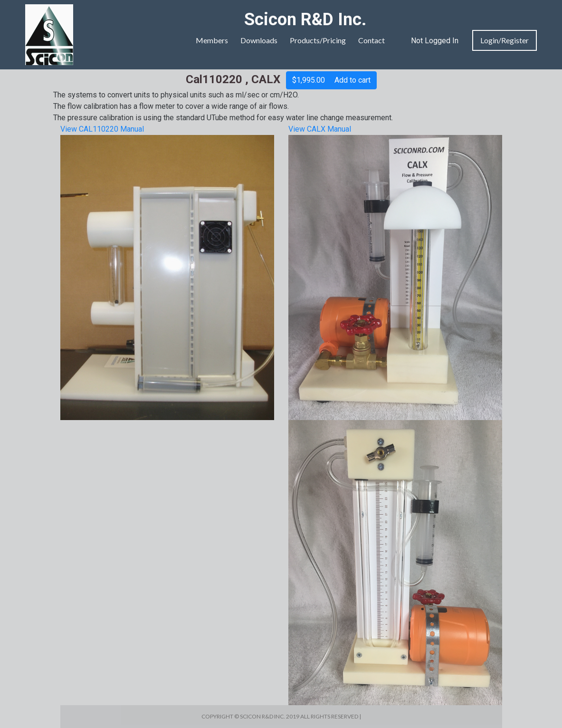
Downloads (259, 40)
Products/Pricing (318, 40)
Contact (371, 40)
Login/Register (505, 40)
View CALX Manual (320, 129)
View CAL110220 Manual (102, 129)
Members (212, 40)
